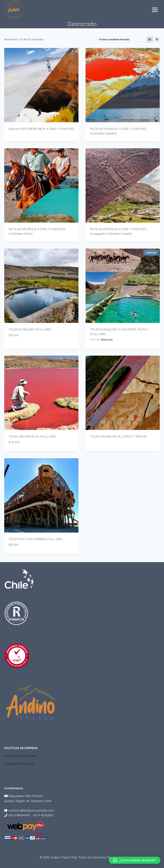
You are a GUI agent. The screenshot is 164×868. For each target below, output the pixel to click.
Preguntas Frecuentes (19, 764)
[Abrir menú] (155, 10)
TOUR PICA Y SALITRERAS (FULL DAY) (36, 539)
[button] (135, 860)
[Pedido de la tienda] (122, 40)
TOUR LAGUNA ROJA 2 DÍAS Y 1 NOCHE (118, 436)
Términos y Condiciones (20, 756)
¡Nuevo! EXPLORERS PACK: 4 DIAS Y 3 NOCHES (41, 129)
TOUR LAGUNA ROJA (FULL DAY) (32, 436)
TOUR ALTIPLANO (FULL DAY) (30, 329)
